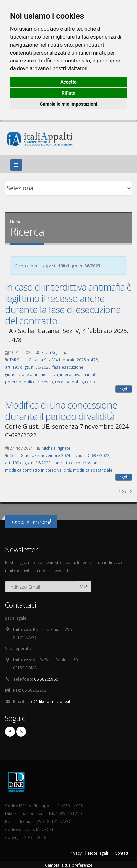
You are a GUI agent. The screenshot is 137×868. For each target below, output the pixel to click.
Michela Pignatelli (57, 448)
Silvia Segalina (54, 352)
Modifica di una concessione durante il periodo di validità (61, 411)
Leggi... (124, 389)
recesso (45, 382)
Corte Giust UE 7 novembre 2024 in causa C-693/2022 (59, 455)
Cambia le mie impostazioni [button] (68, 104)
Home (16, 222)
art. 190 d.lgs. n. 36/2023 (28, 367)
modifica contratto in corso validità (38, 470)
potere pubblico (20, 382)
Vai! (84, 586)
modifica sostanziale (93, 470)
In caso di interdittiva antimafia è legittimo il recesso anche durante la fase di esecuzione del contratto (68, 304)
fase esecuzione (68, 367)
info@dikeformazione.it (48, 701)
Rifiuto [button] (69, 93)
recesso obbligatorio (75, 382)
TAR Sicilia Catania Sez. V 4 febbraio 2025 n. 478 (54, 360)
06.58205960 (46, 679)
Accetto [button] (68, 82)
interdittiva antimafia (79, 374)
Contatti (122, 853)
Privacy (75, 853)
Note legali (98, 853)
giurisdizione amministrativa (32, 374)
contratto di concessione (76, 463)
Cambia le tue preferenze (69, 865)
